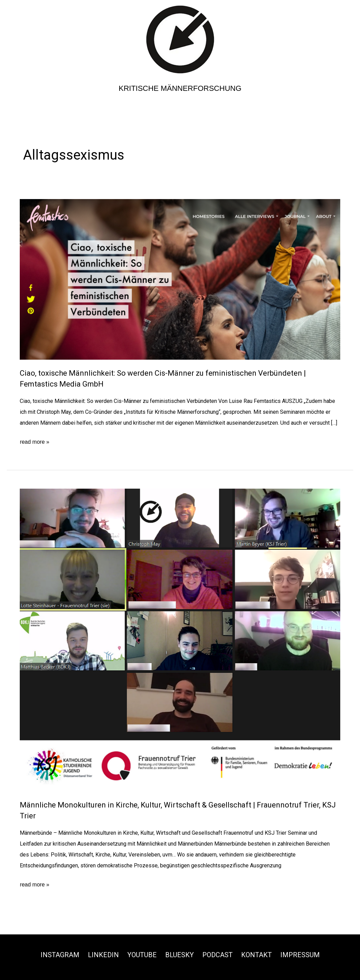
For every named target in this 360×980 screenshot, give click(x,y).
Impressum (300, 955)
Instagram (60, 955)
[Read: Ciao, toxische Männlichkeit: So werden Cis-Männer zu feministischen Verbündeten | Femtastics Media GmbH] (180, 279)
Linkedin (103, 955)
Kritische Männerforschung (180, 88)
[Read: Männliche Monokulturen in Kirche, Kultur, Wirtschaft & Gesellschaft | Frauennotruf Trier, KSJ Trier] (180, 640)
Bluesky (179, 955)
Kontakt (256, 955)
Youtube (142, 955)
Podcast (217, 955)
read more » (34, 442)
